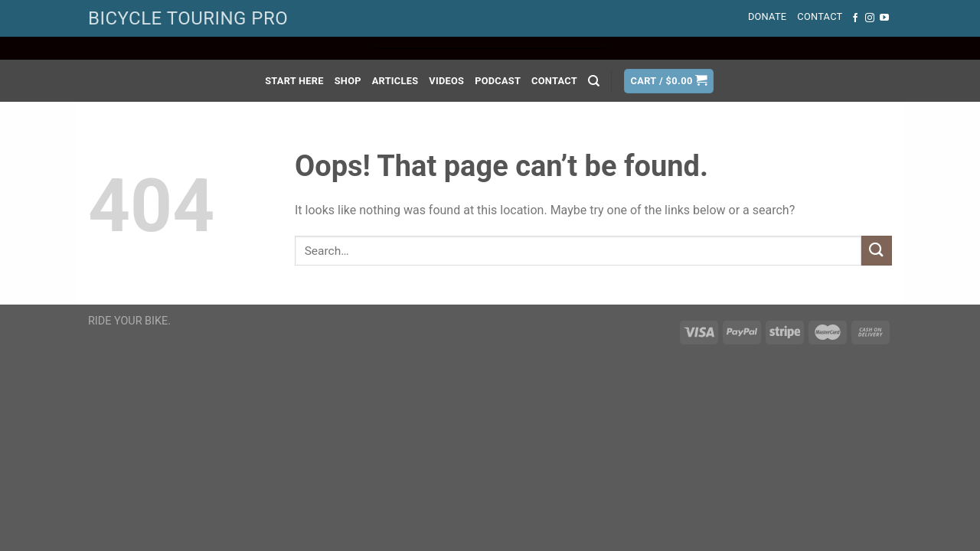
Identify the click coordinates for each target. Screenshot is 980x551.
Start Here (294, 81)
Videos (446, 81)
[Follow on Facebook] (855, 18)
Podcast (498, 81)
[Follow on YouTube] (884, 18)
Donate (767, 16)
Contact (820, 16)
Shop (348, 81)
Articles (395, 81)
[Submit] (877, 251)
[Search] (594, 81)
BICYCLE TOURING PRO (188, 18)
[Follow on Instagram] (870, 18)
